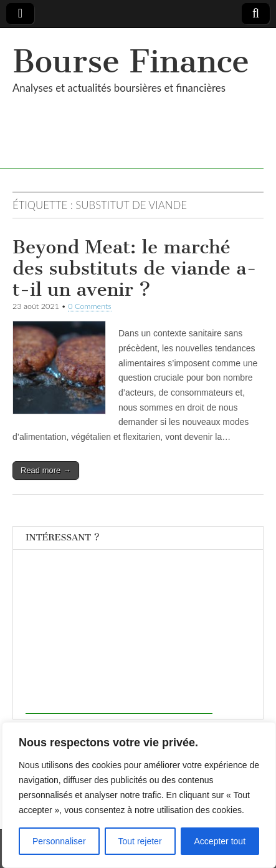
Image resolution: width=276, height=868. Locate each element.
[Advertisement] (119, 636)
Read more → (46, 470)
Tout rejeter (140, 841)
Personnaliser (59, 841)
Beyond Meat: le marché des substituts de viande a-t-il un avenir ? (135, 268)
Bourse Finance (131, 61)
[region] (139, 795)
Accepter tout (220, 841)
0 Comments (90, 306)
